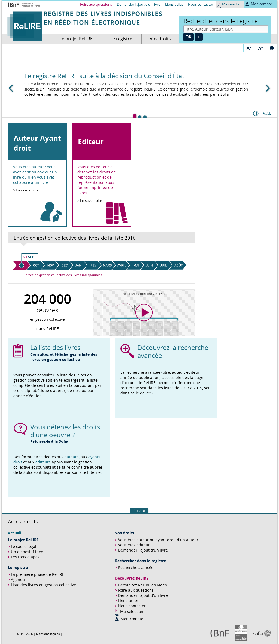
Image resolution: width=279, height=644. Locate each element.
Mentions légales (48, 634)
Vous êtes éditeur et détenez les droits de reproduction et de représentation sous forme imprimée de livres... (97, 180)
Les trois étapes (25, 557)
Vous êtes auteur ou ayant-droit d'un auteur (158, 540)
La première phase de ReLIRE (38, 574)
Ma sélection (232, 4)
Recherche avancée (136, 567)
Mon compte (261, 4)
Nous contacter (201, 4)
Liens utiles (174, 4)
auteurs (72, 457)
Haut (141, 511)
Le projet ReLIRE (76, 39)
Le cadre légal (24, 546)
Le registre (121, 39)
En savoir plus (27, 190)
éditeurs (44, 462)
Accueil (15, 533)
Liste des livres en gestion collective (43, 585)
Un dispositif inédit (28, 552)
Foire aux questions (96, 4)
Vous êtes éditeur (134, 545)
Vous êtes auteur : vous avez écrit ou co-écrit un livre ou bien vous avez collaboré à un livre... (35, 175)
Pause (266, 113)
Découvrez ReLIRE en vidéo (142, 585)
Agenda (18, 579)
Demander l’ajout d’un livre (139, 4)
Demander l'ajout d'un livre (143, 550)
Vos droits (160, 39)
